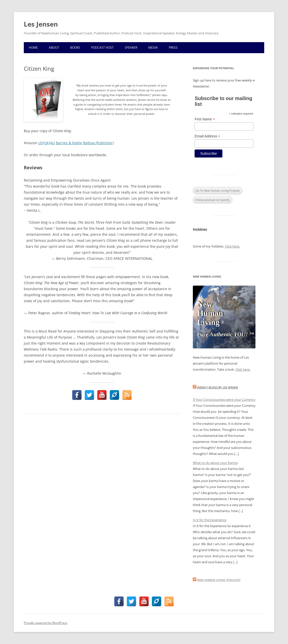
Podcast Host (102, 48)
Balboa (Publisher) (98, 143)
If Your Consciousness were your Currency (224, 399)
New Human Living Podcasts (219, 580)
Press (173, 48)
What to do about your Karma (215, 463)
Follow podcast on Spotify (213, 200)
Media (153, 48)
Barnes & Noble (69, 143)
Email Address (207, 136)
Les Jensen (41, 24)
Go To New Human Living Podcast (218, 190)
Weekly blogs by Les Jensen (218, 387)
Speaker (131, 48)
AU (52, 143)
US (41, 143)
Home (33, 48)
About (54, 48)
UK (46, 143)
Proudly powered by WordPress (46, 623)
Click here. (232, 246)
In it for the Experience (210, 520)
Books (75, 48)
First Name (205, 119)
